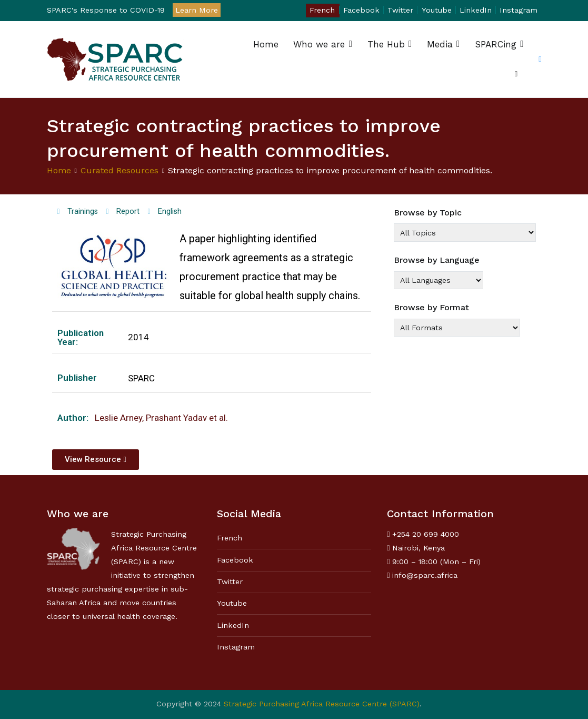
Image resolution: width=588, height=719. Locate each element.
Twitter (400, 10)
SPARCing (496, 44)
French (322, 10)
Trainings (83, 211)
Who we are (319, 44)
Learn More (197, 10)
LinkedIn (476, 10)
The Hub (386, 44)
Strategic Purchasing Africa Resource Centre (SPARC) (322, 704)
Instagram (519, 10)
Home (266, 44)
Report (128, 211)
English (170, 211)
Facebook (361, 10)
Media (440, 44)
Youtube (437, 10)
